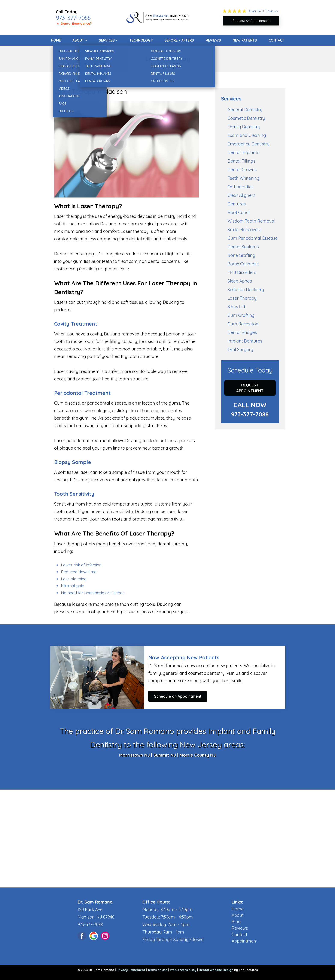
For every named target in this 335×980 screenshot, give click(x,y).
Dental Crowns (242, 170)
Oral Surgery (240, 349)
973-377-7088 (73, 18)
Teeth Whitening (244, 178)
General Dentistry (245, 110)
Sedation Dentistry (246, 290)
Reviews (213, 40)
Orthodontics (240, 187)
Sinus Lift (236, 307)
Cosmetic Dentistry (246, 118)
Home (56, 40)
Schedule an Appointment (178, 696)
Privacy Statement (131, 970)
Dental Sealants (243, 247)
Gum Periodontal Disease (253, 238)
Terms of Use (158, 970)
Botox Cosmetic (243, 264)
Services (107, 40)
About (78, 40)
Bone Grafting (241, 255)
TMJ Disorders (242, 272)
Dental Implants (243, 152)
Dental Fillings (241, 161)
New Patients (245, 40)
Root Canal (239, 212)
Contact (276, 40)
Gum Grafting (241, 315)
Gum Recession (243, 324)
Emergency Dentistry (249, 144)
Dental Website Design (216, 970)
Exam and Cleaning (247, 135)
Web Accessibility (183, 970)
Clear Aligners (241, 195)
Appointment (245, 941)
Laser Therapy (242, 298)
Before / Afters (179, 40)
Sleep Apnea (240, 281)
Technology (141, 40)
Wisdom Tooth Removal (251, 221)
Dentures (237, 204)
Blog (236, 922)
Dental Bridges (242, 332)
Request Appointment (250, 388)
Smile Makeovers (244, 230)
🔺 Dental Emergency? (74, 23)
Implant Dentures (245, 341)
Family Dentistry (244, 127)
